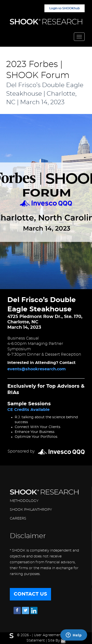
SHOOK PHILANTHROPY (31, 510)
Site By (57, 641)
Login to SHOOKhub (65, 8)
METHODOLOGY (24, 501)
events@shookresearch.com (37, 369)
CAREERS (18, 519)
